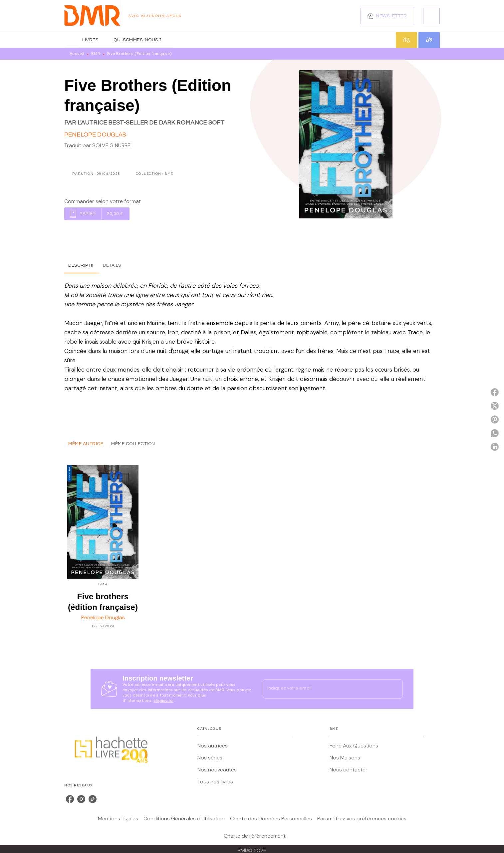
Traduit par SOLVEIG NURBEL (99, 145)
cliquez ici (163, 701)
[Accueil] (92, 16)
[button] (388, 16)
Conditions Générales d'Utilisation (184, 819)
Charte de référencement (255, 836)
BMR (96, 54)
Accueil (77, 54)
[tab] (71, 40)
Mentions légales (118, 819)
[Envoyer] (395, 689)
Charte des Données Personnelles (271, 819)
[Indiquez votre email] (324, 689)
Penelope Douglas (95, 135)
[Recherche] (431, 16)
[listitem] (70, 799)
